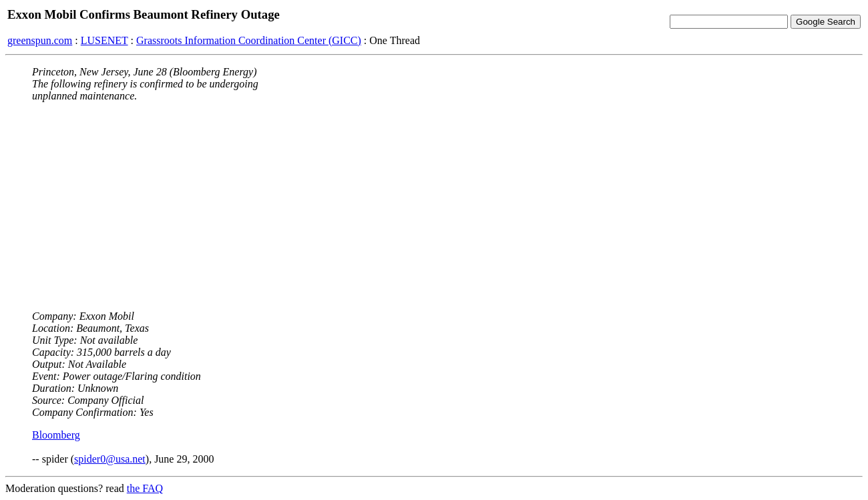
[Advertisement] (434, 206)
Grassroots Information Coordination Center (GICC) (249, 40)
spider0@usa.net (110, 459)
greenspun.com (40, 40)
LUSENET (104, 40)
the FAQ (145, 488)
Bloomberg (56, 435)
